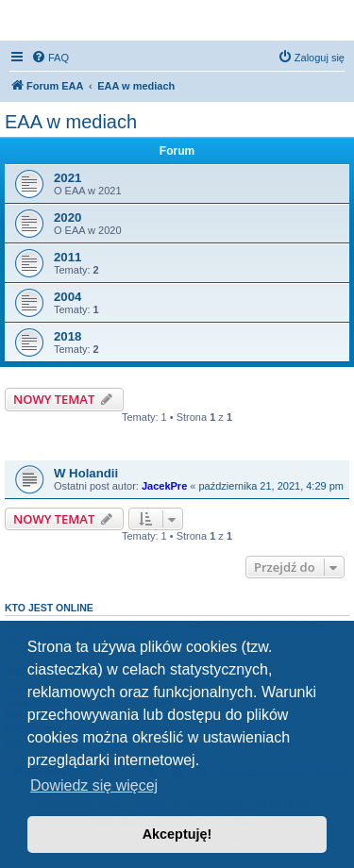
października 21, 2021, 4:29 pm (272, 486)
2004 (67, 297)
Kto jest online (49, 608)
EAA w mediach (71, 122)
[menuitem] (50, 58)
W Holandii (86, 473)
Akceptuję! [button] (177, 834)
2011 (67, 257)
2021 (67, 178)
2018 (67, 336)
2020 (67, 217)
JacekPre (164, 486)
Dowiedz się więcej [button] (94, 785)
